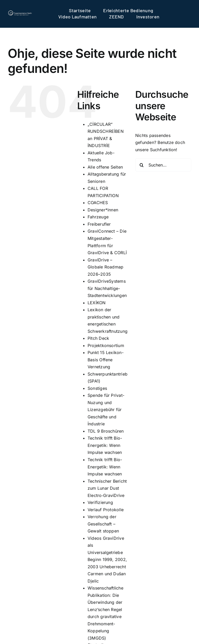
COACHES (98, 203)
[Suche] (142, 165)
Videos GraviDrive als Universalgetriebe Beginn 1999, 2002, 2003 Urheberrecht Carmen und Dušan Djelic (107, 560)
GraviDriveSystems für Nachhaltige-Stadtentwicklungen (107, 288)
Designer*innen (103, 210)
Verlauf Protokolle (106, 510)
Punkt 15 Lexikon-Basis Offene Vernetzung (106, 360)
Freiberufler (99, 224)
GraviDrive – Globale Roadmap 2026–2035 (106, 267)
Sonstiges (97, 388)
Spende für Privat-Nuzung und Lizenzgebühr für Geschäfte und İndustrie (106, 410)
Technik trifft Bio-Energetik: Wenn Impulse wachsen (105, 445)
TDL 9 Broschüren (106, 431)
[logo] (20, 12)
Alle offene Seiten (105, 167)
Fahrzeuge (98, 217)
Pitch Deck (98, 338)
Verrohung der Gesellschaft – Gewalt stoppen (103, 524)
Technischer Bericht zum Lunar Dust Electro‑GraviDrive (107, 488)
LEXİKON (97, 303)
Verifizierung (100, 502)
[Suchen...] (163, 165)
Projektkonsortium (106, 345)
